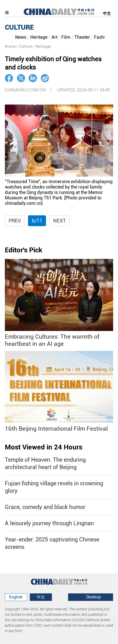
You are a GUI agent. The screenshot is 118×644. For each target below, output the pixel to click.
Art (54, 37)
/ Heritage (42, 46)
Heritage (39, 37)
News (21, 37)
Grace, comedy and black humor (45, 507)
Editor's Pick (24, 250)
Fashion (102, 37)
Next (60, 221)
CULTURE (19, 27)
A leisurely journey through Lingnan (49, 523)
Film (66, 37)
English (16, 597)
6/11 (37, 221)
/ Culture (24, 46)
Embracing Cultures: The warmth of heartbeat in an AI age (52, 340)
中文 (107, 13)
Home (10, 46)
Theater (82, 37)
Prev (15, 221)
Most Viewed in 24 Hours (44, 447)
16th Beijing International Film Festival (56, 429)
